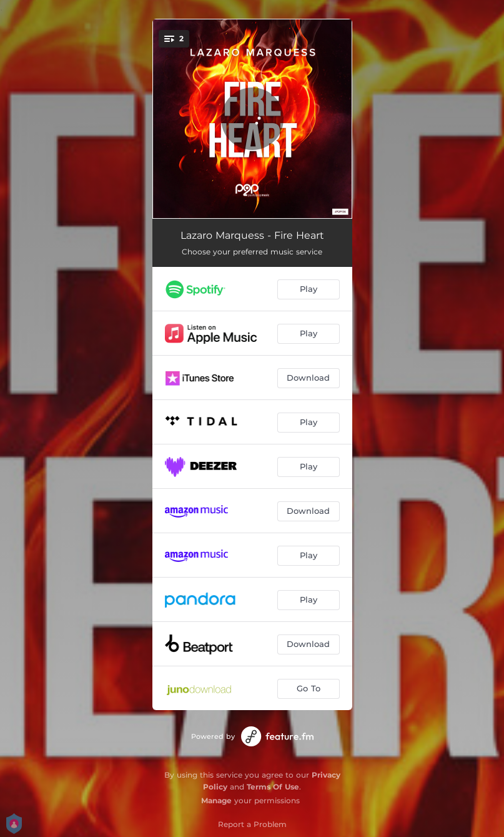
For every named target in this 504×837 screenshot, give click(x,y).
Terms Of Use (273, 787)
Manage (216, 800)
